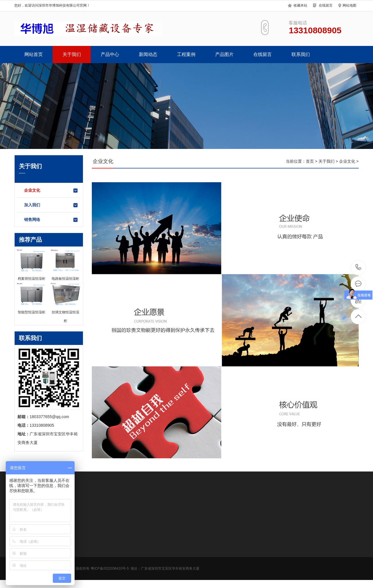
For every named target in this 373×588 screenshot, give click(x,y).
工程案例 (186, 54)
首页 (310, 161)
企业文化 (51, 191)
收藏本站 (300, 5)
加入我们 (51, 205)
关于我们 (72, 54)
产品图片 (224, 54)
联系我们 (301, 54)
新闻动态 (148, 54)
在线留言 (326, 5)
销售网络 (51, 220)
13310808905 (359, 267)
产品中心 (110, 54)
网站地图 (349, 5)
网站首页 (34, 54)
